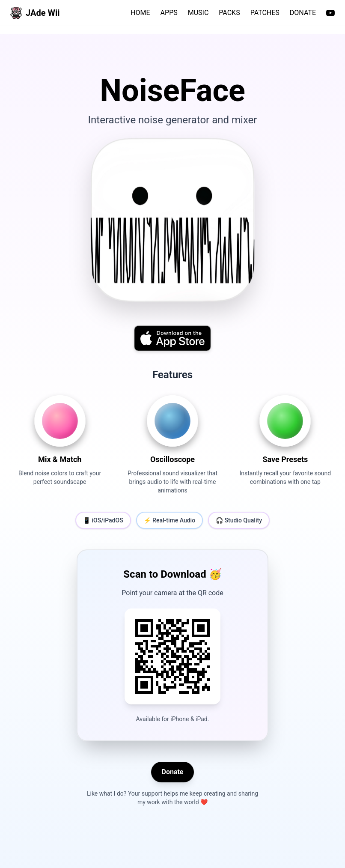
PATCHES (265, 13)
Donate (172, 772)
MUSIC (198, 13)
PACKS (229, 13)
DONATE (303, 13)
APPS (169, 13)
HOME (140, 13)
